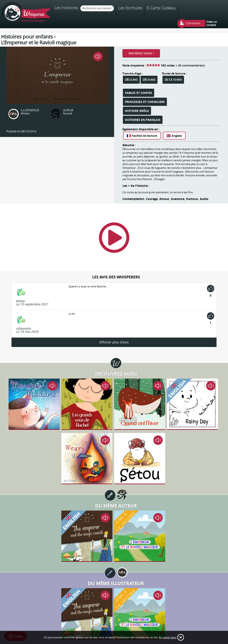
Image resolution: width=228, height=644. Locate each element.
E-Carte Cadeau (161, 8)
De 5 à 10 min (173, 80)
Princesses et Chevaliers (145, 102)
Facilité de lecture (142, 136)
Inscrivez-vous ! (141, 53)
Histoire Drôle (137, 111)
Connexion (193, 23)
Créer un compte (212, 23)
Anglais (174, 136)
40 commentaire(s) (191, 65)
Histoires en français (143, 120)
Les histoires (66, 8)
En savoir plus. (168, 637)
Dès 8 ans (149, 80)
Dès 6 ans (131, 80)
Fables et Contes (139, 93)
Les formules (130, 8)
